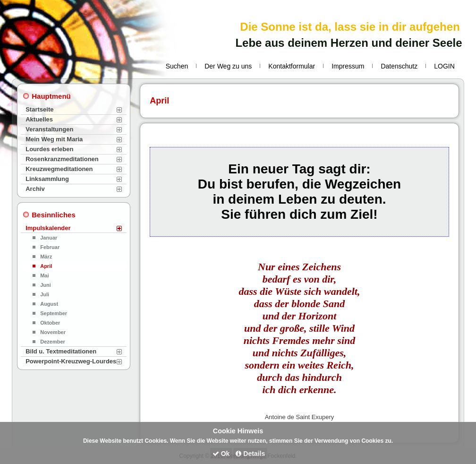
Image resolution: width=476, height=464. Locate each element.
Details (250, 454)
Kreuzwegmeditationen (59, 169)
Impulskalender (48, 228)
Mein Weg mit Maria (54, 139)
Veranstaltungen (49, 129)
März (46, 257)
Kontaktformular (292, 66)
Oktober (50, 323)
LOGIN (444, 66)
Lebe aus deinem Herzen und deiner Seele (348, 43)
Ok (221, 454)
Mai (44, 275)
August (49, 304)
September (54, 313)
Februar (50, 247)
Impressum (348, 66)
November (53, 332)
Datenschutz (399, 66)
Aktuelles (39, 119)
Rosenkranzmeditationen (62, 159)
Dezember (53, 342)
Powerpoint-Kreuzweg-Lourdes (71, 361)
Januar (49, 238)
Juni (46, 285)
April (46, 266)
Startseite (39, 109)
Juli (45, 294)
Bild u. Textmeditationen (61, 351)
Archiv (35, 189)
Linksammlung (47, 179)
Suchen (177, 66)
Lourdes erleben (49, 149)
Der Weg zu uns (228, 66)
